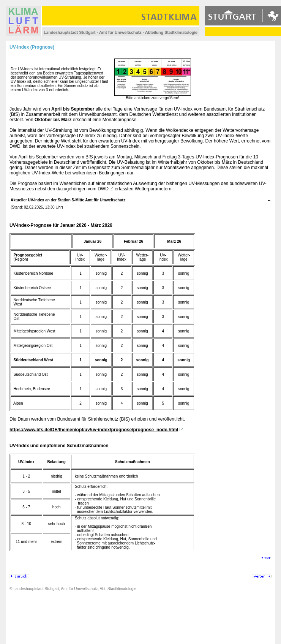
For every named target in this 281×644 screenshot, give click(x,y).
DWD (103, 189)
